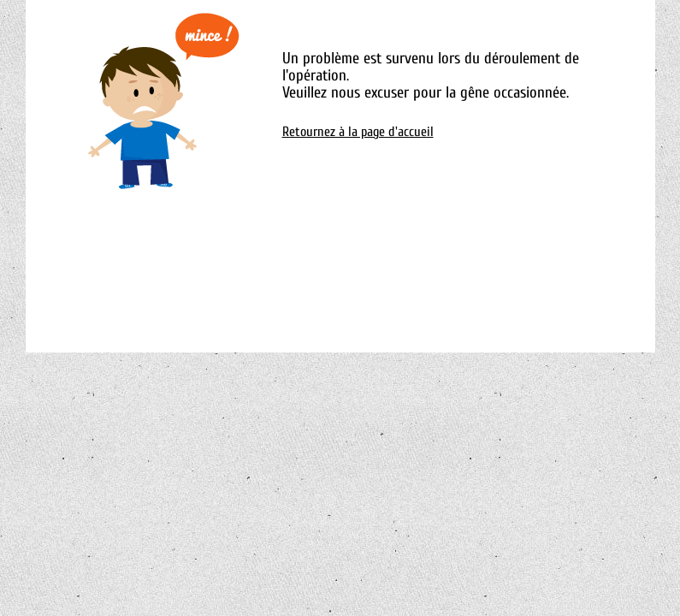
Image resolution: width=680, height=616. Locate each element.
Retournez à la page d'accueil (358, 132)
